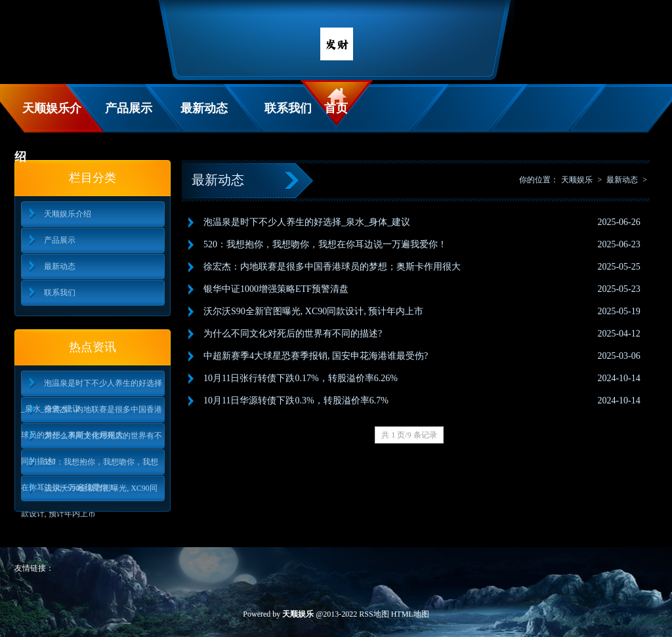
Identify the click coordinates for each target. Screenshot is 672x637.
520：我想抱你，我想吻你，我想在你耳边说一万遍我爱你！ (90, 466)
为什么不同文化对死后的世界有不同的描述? (92, 440)
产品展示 (129, 108)
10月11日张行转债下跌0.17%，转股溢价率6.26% (301, 378)
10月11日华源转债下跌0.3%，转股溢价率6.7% (296, 401)
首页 (336, 108)
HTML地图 (410, 614)
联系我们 (288, 108)
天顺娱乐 (577, 180)
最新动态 (204, 108)
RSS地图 (374, 614)
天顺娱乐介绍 (48, 117)
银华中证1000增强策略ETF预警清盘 (276, 289)
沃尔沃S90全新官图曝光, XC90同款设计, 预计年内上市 (89, 492)
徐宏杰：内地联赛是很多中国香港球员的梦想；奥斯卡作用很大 (92, 414)
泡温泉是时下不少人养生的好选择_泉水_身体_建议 (92, 387)
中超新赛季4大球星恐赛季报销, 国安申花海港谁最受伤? (316, 356)
